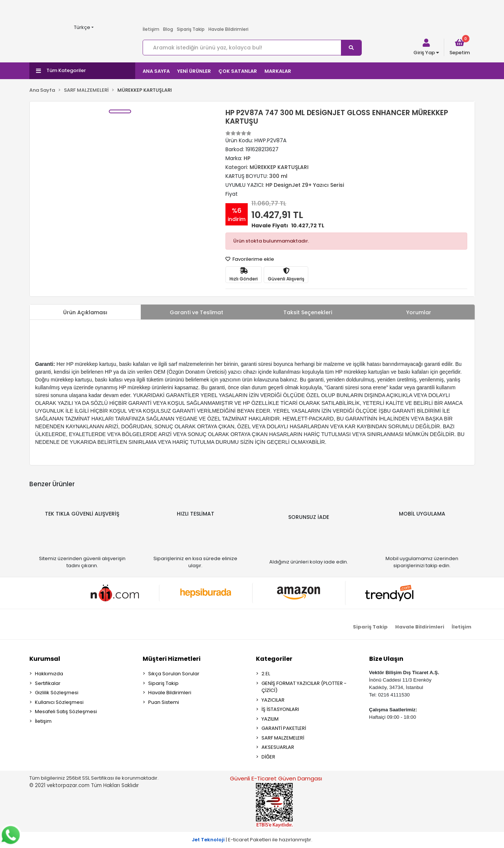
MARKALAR (278, 71)
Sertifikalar (48, 683)
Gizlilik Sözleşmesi (57, 693)
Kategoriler (274, 659)
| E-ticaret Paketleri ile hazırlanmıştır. (252, 840)
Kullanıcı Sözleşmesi (59, 702)
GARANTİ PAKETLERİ (284, 728)
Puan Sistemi (164, 702)
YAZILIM (270, 719)
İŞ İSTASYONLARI (280, 709)
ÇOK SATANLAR (238, 71)
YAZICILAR (273, 700)
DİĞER (268, 757)
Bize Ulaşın (386, 659)
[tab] (85, 312)
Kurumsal (45, 659)
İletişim (151, 29)
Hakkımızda (49, 674)
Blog (168, 29)
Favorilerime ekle (250, 259)
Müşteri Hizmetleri (172, 659)
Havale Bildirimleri (228, 29)
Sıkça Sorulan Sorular (174, 674)
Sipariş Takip (191, 29)
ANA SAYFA (156, 71)
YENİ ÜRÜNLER (194, 71)
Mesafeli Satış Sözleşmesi (66, 711)
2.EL (266, 674)
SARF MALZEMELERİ (283, 738)
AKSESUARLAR (278, 747)
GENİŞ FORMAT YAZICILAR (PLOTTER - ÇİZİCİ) (304, 687)
